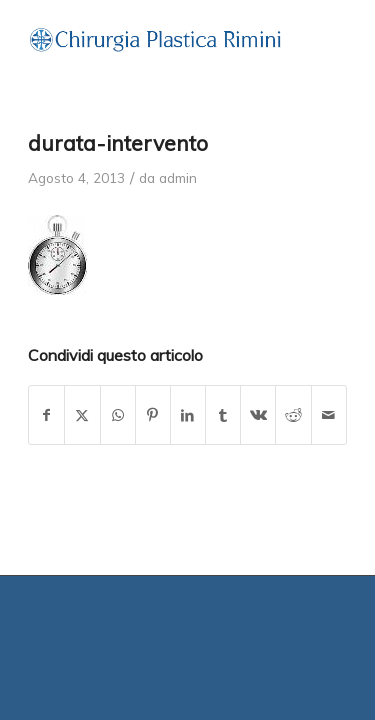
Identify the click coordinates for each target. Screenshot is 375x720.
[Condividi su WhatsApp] (118, 415)
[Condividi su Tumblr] (223, 415)
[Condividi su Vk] (258, 415)
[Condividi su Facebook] (46, 415)
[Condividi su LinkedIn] (188, 415)
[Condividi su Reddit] (293, 415)
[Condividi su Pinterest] (153, 415)
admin (178, 177)
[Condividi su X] (82, 415)
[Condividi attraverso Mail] (329, 415)
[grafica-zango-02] (155, 40)
